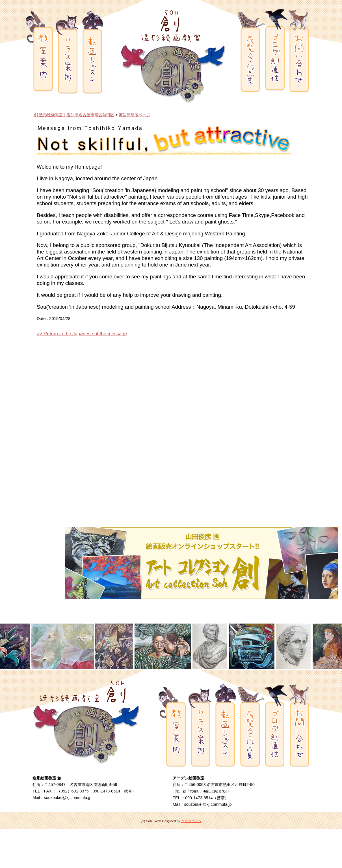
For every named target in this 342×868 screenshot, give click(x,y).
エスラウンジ (191, 821)
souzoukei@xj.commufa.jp (68, 798)
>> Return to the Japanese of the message (82, 334)
